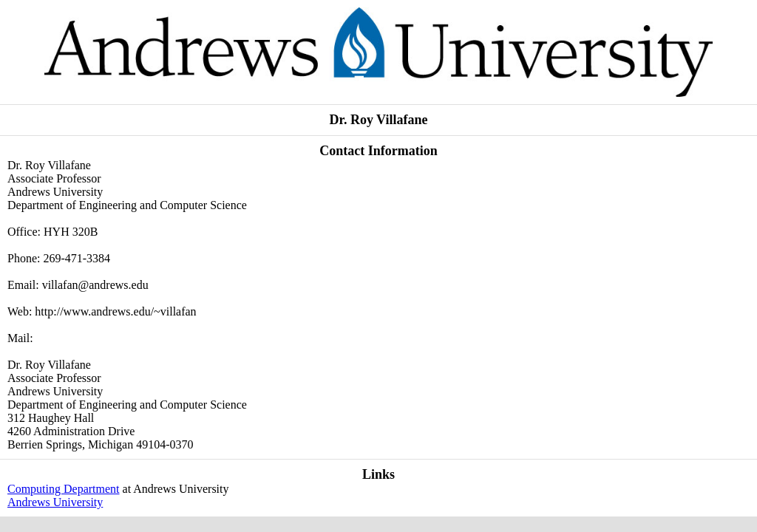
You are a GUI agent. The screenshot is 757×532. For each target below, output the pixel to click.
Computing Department (64, 489)
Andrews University (55, 502)
